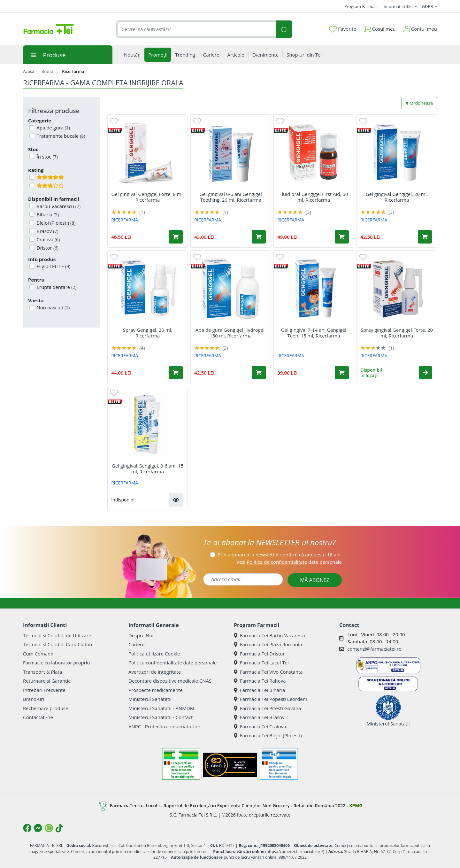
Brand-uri (34, 699)
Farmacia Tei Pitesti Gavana (267, 708)
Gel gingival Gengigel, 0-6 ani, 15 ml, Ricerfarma (148, 469)
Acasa (29, 71)
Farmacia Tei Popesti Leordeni (270, 699)
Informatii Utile (399, 6)
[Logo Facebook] (27, 828)
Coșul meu (380, 28)
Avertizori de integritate (155, 672)
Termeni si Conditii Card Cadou (57, 644)
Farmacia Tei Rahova (260, 681)
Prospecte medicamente (156, 690)
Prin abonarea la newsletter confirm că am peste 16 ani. (280, 554)
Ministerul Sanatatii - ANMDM (161, 708)
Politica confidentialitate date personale (172, 663)
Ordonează (419, 103)
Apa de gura (53, 128)
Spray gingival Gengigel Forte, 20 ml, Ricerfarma (397, 333)
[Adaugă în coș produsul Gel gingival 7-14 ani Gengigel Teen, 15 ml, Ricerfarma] (342, 373)
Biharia (47, 214)
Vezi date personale (289, 562)
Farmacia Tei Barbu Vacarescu (270, 635)
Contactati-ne (38, 717)
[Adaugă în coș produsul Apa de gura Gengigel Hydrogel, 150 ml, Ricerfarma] (259, 373)
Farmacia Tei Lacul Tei (261, 663)
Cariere (137, 644)
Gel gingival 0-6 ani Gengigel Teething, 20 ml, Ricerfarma (231, 197)
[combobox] (196, 29)
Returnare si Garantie (47, 681)
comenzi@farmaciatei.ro (374, 649)
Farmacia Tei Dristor (259, 654)
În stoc (47, 157)
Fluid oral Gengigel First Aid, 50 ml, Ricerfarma (314, 197)
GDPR (428, 6)
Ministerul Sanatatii (150, 699)
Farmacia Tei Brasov (259, 717)
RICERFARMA (125, 220)
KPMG (356, 806)
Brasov (47, 231)
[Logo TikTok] (59, 828)
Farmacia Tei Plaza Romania (268, 644)
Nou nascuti (53, 307)
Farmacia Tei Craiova (260, 726)
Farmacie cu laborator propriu (57, 663)
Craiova (48, 239)
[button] (425, 373)
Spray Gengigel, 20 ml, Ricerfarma (148, 333)
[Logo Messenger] (38, 828)
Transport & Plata (42, 672)
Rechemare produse (46, 708)
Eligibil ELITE (53, 266)
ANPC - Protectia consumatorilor (165, 726)
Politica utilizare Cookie (154, 654)
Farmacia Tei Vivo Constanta (268, 672)
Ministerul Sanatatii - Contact (161, 717)
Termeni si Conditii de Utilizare (57, 635)
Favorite (342, 29)
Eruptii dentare (56, 287)
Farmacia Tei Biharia (259, 690)
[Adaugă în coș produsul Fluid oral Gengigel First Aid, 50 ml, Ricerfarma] (342, 237)
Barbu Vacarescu (58, 206)
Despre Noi (141, 635)
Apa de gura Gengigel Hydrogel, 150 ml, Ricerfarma (231, 333)
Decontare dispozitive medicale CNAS (170, 681)
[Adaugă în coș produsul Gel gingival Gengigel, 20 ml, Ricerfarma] (425, 237)
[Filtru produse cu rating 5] (32, 177)
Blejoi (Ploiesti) (56, 223)
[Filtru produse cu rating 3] (32, 186)
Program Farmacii (361, 6)
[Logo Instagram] (49, 828)
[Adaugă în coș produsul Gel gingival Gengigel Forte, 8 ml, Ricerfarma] (176, 237)
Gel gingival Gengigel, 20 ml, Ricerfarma (397, 197)
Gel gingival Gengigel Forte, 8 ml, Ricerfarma (148, 197)
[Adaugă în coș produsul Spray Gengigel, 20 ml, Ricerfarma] (176, 373)
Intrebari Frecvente (44, 690)
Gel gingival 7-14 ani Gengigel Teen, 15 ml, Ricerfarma (314, 333)
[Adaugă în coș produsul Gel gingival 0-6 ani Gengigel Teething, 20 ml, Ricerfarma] (259, 237)
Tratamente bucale (60, 136)
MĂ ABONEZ (315, 580)
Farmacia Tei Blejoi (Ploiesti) (268, 735)
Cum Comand (38, 654)
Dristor (47, 248)
